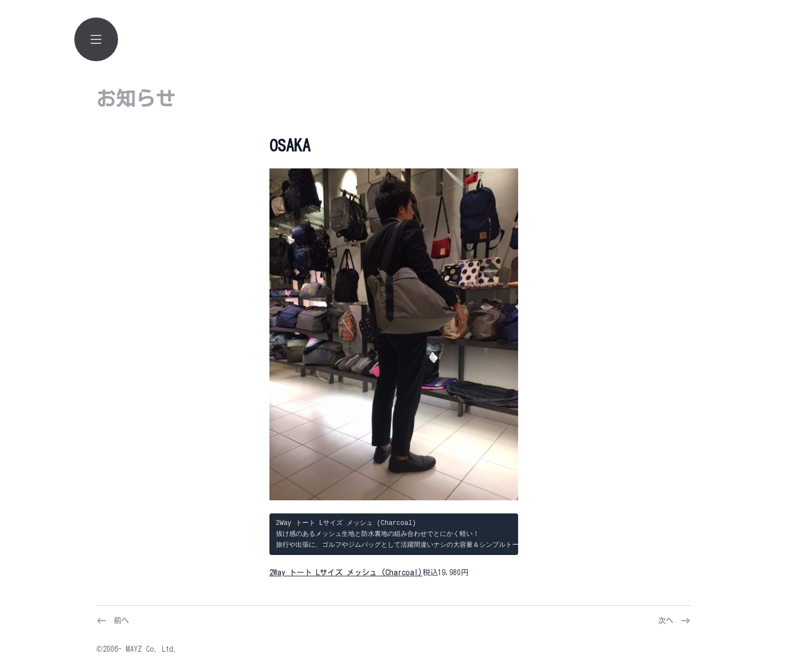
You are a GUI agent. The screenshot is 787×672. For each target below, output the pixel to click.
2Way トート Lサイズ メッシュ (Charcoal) (346, 572)
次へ (666, 621)
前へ (121, 621)
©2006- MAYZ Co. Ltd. (137, 649)
